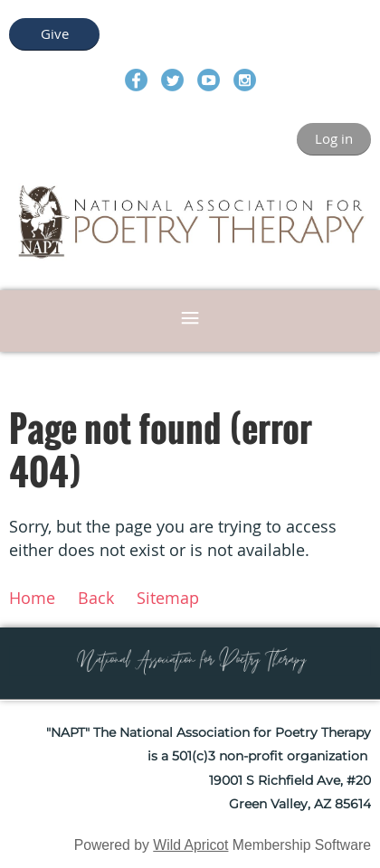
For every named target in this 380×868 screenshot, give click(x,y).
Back (96, 598)
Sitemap (168, 598)
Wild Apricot (190, 845)
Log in (334, 138)
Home (32, 598)
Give (55, 33)
